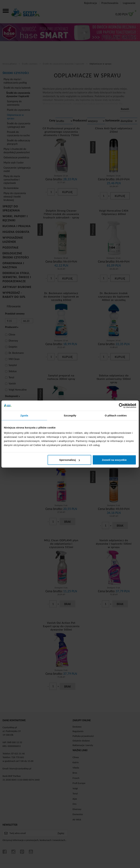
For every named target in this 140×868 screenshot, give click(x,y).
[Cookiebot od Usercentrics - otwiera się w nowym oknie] (121, 406)
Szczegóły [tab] (70, 415)
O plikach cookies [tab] (116, 415)
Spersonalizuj (70, 460)
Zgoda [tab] (24, 415)
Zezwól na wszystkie (114, 460)
